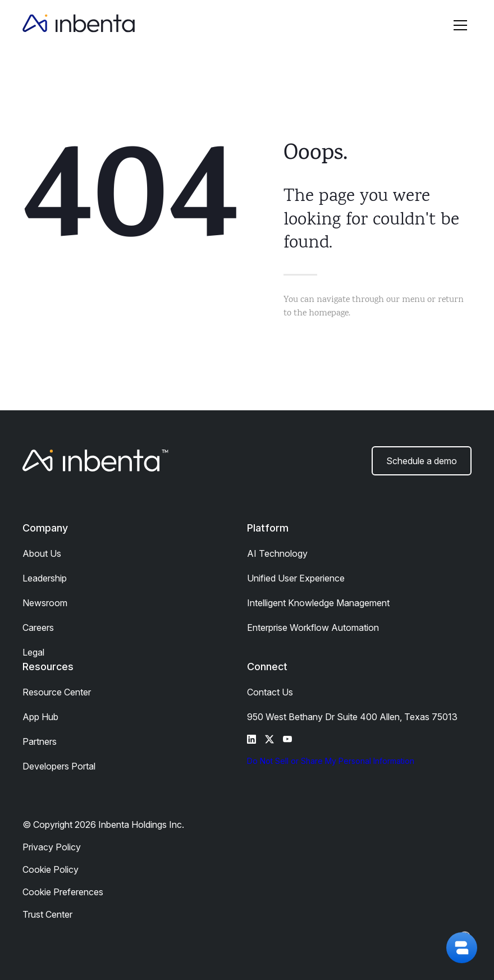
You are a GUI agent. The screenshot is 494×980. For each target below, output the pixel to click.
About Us (42, 553)
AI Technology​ (277, 553)
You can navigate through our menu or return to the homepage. (374, 307)
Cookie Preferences (63, 892)
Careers (38, 628)
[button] (460, 25)
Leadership (45, 578)
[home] (79, 25)
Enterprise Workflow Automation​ (313, 628)
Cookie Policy (51, 869)
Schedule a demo (422, 461)
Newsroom (45, 603)
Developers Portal (59, 766)
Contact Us (270, 692)
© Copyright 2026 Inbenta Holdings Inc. (103, 825)
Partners (40, 741)
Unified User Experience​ (296, 578)
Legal (33, 652)
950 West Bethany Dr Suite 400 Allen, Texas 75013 (352, 717)
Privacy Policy (52, 847)
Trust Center (47, 914)
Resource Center (57, 692)
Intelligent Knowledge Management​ (318, 603)
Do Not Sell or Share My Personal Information (331, 761)
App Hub (40, 717)
